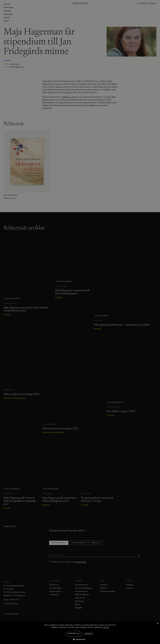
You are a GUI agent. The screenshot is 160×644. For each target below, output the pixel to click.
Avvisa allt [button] (89, 634)
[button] (80, 639)
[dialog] (80, 322)
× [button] (158, 623)
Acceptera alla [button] (74, 634)
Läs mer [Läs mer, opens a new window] (106, 627)
